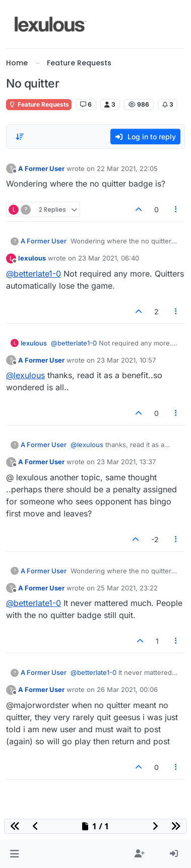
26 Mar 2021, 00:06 (127, 689)
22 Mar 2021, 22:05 (127, 168)
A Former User (41, 168)
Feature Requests (39, 104)
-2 (155, 539)
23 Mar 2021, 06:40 (109, 258)
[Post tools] (176, 209)
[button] (14, 854)
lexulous (32, 258)
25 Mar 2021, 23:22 (127, 588)
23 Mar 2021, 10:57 (126, 360)
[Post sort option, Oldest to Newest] (20, 137)
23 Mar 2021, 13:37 (126, 462)
